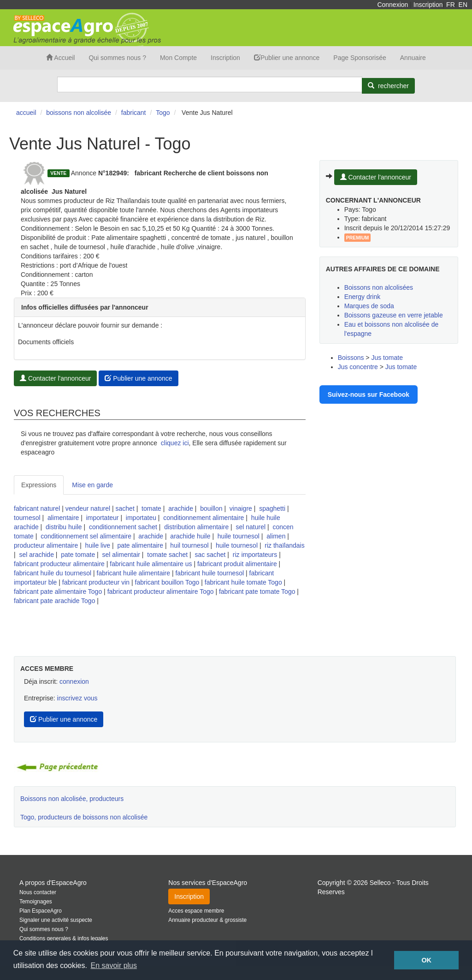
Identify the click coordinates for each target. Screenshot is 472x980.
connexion (74, 681)
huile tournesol (239, 536)
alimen (276, 536)
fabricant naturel (37, 508)
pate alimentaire (140, 545)
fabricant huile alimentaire (134, 573)
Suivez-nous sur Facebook (369, 394)
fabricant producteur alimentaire (59, 564)
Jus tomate (387, 358)
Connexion (392, 5)
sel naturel (251, 527)
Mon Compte (178, 58)
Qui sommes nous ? (117, 58)
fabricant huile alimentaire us (151, 564)
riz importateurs (255, 555)
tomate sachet (167, 555)
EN (463, 5)
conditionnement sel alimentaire (86, 536)
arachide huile (190, 536)
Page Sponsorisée (360, 58)
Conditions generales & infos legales (64, 938)
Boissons (351, 358)
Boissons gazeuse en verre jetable (394, 315)
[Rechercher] (388, 86)
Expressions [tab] (39, 485)
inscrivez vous (77, 698)
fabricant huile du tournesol (53, 573)
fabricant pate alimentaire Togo (58, 592)
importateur (103, 518)
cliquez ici (175, 443)
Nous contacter (38, 892)
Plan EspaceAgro (41, 911)
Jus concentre (358, 367)
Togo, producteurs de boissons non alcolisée (84, 817)
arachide (181, 508)
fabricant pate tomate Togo (257, 592)
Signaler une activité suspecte (56, 920)
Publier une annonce (287, 58)
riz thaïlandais (284, 545)
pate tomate (78, 555)
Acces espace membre (196, 911)
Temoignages (36, 902)
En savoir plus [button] (114, 965)
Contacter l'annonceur (55, 378)
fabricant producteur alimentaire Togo (161, 592)
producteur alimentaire (46, 545)
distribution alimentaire (196, 527)
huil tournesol (189, 545)
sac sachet (210, 555)
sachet (125, 508)
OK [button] (426, 960)
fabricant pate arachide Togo (54, 601)
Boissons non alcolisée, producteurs (72, 799)
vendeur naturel (88, 508)
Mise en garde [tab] (92, 485)
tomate (151, 508)
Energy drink (363, 297)
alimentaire (63, 518)
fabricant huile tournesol (209, 573)
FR (451, 5)
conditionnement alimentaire (204, 518)
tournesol (27, 518)
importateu (141, 518)
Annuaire (413, 58)
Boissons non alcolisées (379, 287)
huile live (98, 545)
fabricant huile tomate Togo (243, 582)
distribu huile (64, 527)
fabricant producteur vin (96, 582)
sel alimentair (121, 555)
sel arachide (36, 555)
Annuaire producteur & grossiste (207, 920)
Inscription (428, 5)
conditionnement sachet (123, 527)
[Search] (210, 84)
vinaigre (241, 508)
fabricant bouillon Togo (167, 582)
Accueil (60, 58)
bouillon (211, 508)
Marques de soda (369, 306)
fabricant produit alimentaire (237, 564)
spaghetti (272, 508)
